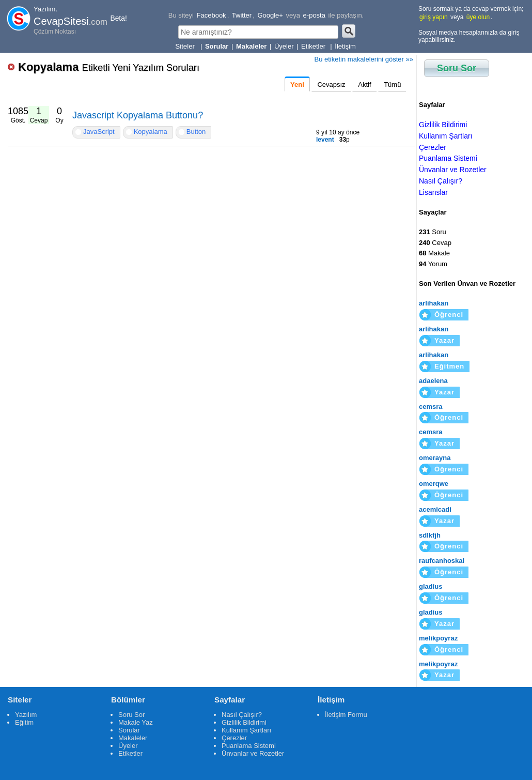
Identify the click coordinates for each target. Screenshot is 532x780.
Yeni (297, 85)
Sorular (129, 730)
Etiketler (314, 46)
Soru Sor (457, 68)
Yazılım (26, 715)
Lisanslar (433, 192)
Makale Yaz (136, 722)
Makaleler (133, 738)
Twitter (242, 15)
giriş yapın (434, 17)
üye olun (478, 17)
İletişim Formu (346, 715)
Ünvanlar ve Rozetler (453, 170)
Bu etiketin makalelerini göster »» (364, 59)
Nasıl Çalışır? (441, 181)
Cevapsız (331, 85)
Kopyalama (109, 67)
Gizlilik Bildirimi (443, 125)
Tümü (392, 85)
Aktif (364, 85)
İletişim (345, 46)
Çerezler (433, 147)
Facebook (212, 15)
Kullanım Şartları (445, 136)
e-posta (314, 15)
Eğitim (24, 722)
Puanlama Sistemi (448, 158)
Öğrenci (449, 315)
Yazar (444, 340)
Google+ (270, 15)
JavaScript (99, 132)
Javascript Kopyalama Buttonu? (138, 115)
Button (196, 132)
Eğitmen (449, 366)
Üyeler (284, 46)
